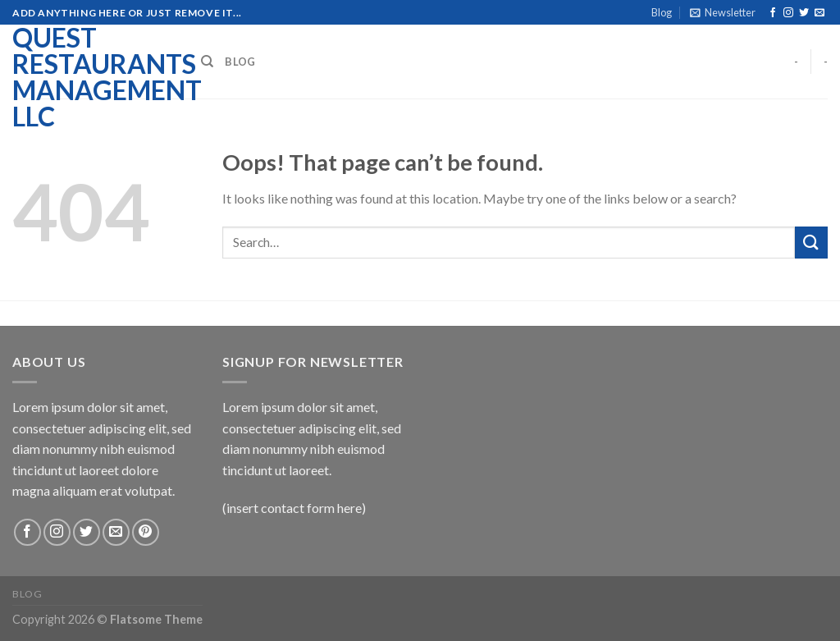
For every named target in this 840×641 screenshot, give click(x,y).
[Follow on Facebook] (773, 13)
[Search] (207, 62)
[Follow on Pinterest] (146, 532)
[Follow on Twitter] (804, 13)
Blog (662, 12)
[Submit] (811, 243)
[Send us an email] (819, 13)
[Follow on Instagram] (788, 13)
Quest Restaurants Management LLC (94, 77)
